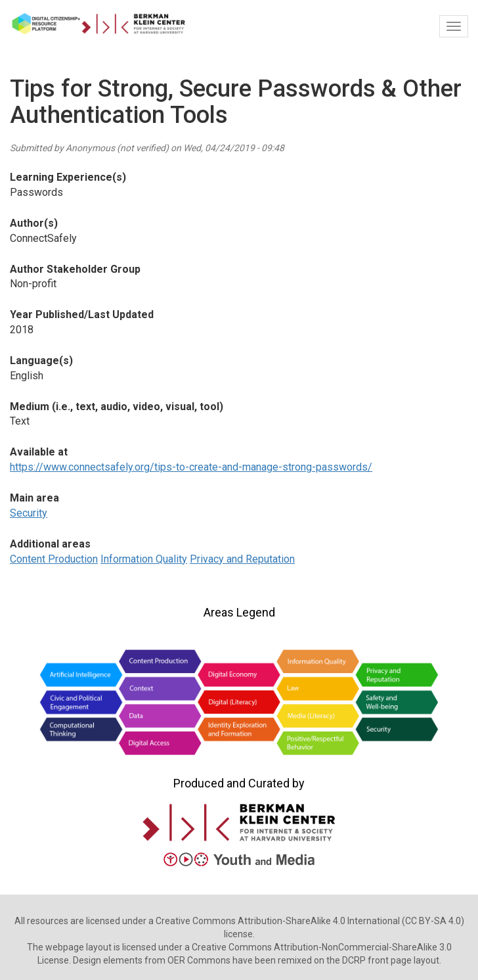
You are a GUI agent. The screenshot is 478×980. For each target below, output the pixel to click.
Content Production (54, 559)
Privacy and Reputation (242, 559)
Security (29, 513)
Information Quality (144, 559)
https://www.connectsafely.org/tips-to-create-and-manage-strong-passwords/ (191, 467)
